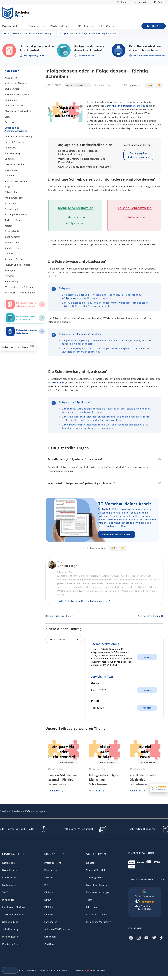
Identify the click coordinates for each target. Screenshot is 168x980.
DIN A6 (49, 914)
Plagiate (9, 187)
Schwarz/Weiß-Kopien (57, 929)
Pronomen (58, 382)
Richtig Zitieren (12, 237)
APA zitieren (11, 78)
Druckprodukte (11, 26)
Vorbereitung (11, 281)
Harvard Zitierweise (15, 142)
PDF (47, 885)
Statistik (9, 254)
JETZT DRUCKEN (154, 26)
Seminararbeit (12, 242)
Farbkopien (51, 922)
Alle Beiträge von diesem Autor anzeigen (83, 601)
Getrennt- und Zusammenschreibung (16, 129)
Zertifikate (51, 944)
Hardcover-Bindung (14, 907)
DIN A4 (49, 900)
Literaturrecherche (14, 164)
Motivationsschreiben (16, 181)
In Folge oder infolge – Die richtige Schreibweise (104, 780)
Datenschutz (32, 970)
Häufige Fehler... (68, 762)
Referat (8, 226)
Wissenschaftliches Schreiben (20, 293)
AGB (21, 970)
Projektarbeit (11, 209)
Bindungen (35, 26)
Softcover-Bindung (13, 914)
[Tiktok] (161, 937)
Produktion (10, 203)
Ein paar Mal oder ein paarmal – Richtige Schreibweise (63, 780)
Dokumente (51, 870)
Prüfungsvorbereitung (16, 215)
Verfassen (10, 276)
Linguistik (9, 159)
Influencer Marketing (99, 922)
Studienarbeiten (14, 854)
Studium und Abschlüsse (17, 265)
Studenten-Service (14, 259)
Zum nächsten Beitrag (149, 616)
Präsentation (11, 192)
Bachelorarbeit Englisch (17, 94)
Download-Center (97, 885)
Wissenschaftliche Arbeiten (19, 287)
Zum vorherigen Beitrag (61, 616)
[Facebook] (131, 937)
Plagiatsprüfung (60, 26)
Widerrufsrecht (47, 970)
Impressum (63, 970)
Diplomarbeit (10, 885)
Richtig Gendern (13, 231)
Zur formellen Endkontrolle (117, 534)
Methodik (9, 176)
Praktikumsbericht (14, 198)
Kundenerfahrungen (98, 892)
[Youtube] (146, 937)
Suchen (124, 2)
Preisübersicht (53, 863)
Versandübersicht (97, 870)
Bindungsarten (11, 937)
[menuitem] (9, 970)
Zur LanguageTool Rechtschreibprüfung (138, 155)
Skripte (49, 877)
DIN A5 (49, 907)
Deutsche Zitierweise (15, 106)
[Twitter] (154, 937)
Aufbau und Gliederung (17, 83)
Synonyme (10, 270)
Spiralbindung (10, 929)
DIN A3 (49, 892)
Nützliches (84, 26)
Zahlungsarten (95, 877)
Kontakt (142, 2)
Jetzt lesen (54, 790)
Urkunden (50, 937)
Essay (7, 117)
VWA (5, 892)
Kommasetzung (12, 153)
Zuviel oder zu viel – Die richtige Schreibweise (143, 780)
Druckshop (9, 863)
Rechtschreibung (13, 220)
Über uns (92, 907)
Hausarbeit (10, 148)
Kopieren (147, 657)
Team (89, 900)
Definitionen (11, 100)
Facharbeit (10, 122)
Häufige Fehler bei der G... (77, 85)
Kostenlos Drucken (97, 914)
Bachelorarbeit (12, 89)
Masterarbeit (11, 170)
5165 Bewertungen (144, 906)
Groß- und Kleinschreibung (18, 136)
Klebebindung (10, 922)
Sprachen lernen (13, 248)
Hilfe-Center (158, 2)
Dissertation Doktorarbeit (18, 111)
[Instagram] (139, 937)
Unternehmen (96, 854)
